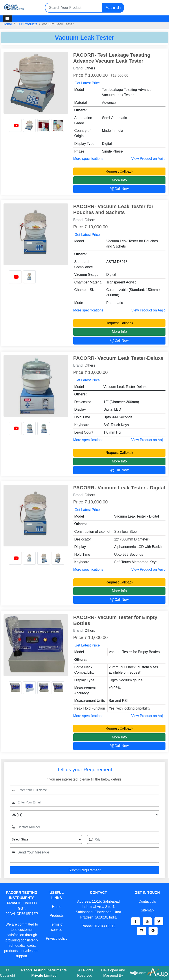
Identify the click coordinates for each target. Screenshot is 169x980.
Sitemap (147, 910)
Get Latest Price (87, 83)
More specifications (88, 159)
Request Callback (119, 171)
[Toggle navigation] (7, 19)
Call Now (119, 189)
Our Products (27, 24)
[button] (136, 921)
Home (7, 24)
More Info (119, 180)
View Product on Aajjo (148, 159)
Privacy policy (57, 938)
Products (57, 916)
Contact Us (147, 901)
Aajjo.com (138, 973)
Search (113, 8)
